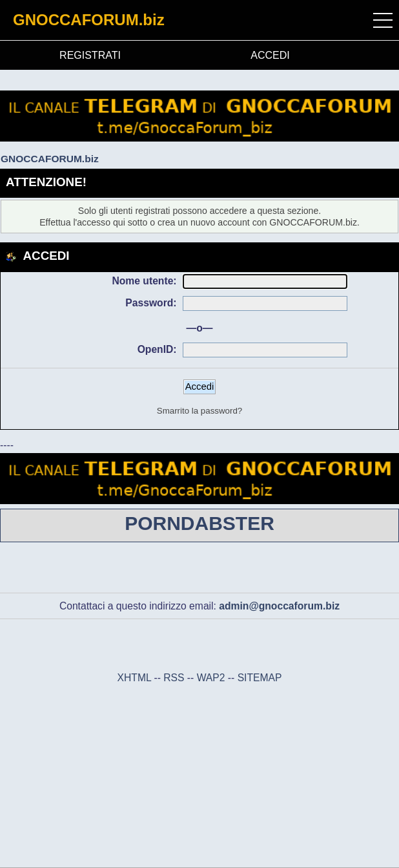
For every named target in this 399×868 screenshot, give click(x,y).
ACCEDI (270, 55)
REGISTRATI (90, 55)
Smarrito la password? (200, 411)
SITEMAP (260, 678)
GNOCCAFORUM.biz (89, 20)
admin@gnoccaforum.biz (279, 606)
